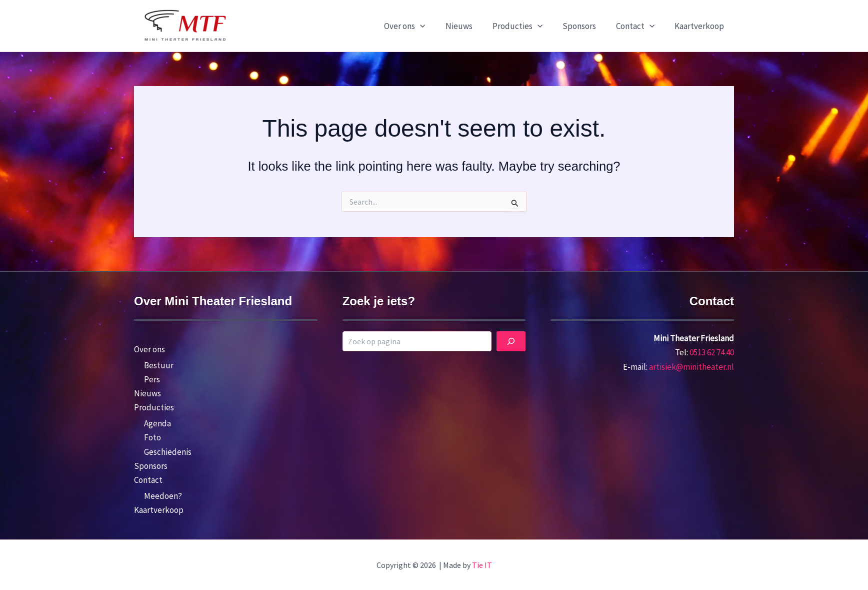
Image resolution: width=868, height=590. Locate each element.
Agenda (157, 423)
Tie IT (482, 565)
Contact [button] (640, 26)
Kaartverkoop (701, 26)
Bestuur (159, 365)
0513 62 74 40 (712, 352)
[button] (436, 26)
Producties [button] (528, 26)
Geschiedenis (168, 452)
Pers (152, 379)
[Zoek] (511, 341)
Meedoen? (163, 496)
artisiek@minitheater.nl (691, 367)
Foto (152, 437)
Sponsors (587, 26)
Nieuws (472, 26)
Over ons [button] (421, 26)
